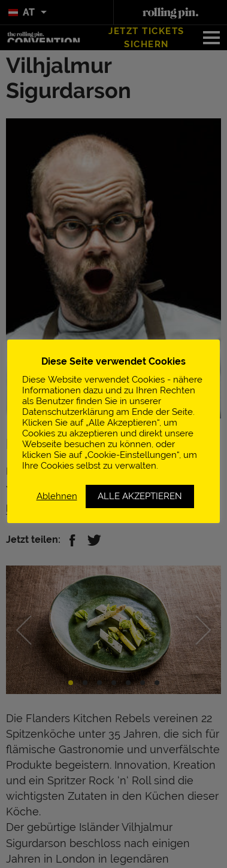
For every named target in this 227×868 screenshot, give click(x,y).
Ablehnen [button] (57, 496)
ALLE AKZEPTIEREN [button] (140, 496)
